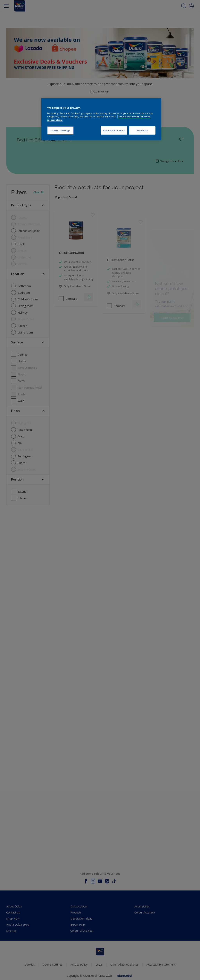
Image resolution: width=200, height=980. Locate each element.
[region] (101, 119)
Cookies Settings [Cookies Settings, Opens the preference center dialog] (60, 130)
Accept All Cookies (114, 130)
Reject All (142, 130)
